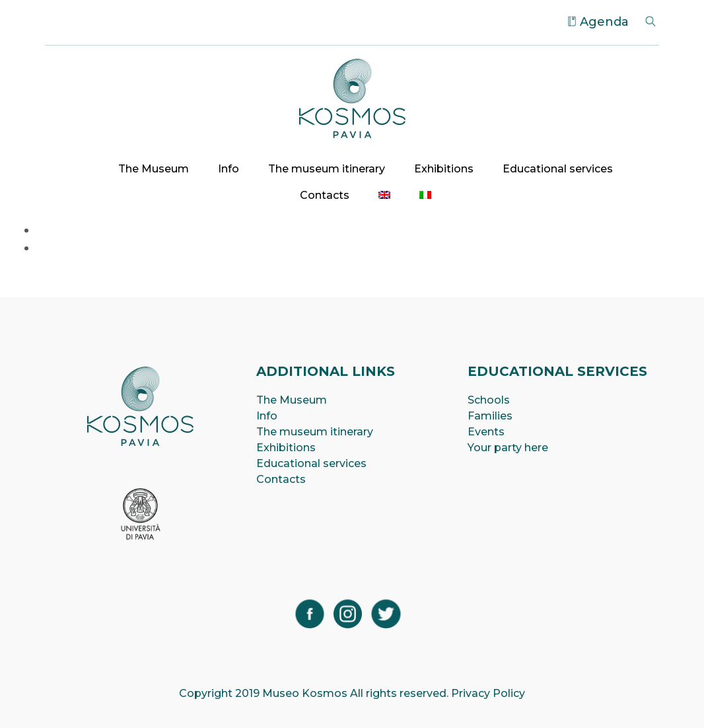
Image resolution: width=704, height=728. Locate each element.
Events (486, 432)
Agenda (604, 22)
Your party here (508, 448)
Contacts (325, 195)
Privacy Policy (488, 693)
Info (229, 169)
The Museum (154, 169)
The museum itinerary (327, 169)
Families (490, 416)
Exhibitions (444, 169)
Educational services (558, 169)
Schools (489, 400)
